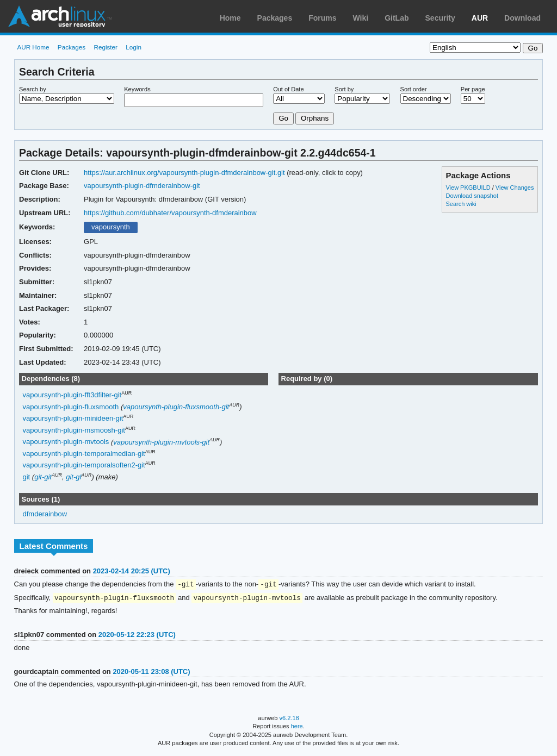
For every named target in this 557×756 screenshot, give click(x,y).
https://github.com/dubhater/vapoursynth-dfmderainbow (170, 213)
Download (522, 18)
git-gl (73, 477)
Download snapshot (472, 196)
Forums (322, 18)
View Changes (515, 188)
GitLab (397, 18)
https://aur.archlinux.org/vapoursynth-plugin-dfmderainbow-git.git (184, 173)
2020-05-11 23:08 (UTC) (151, 673)
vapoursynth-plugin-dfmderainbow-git (142, 186)
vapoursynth (111, 227)
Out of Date (288, 89)
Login (134, 47)
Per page (473, 89)
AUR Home (33, 47)
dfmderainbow (45, 514)
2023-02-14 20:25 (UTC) (132, 571)
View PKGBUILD (469, 188)
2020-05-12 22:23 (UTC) (137, 636)
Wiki (361, 18)
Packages (275, 18)
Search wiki (461, 204)
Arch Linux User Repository (60, 16)
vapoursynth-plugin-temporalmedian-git (84, 454)
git (27, 477)
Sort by (344, 89)
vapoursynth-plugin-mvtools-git (161, 442)
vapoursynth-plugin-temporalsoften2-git (84, 466)
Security (440, 18)
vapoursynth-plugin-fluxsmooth (71, 407)
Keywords (137, 89)
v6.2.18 (289, 719)
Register (106, 47)
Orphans (315, 118)
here (297, 727)
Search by (33, 89)
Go (283, 118)
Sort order (414, 89)
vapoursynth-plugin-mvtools (66, 442)
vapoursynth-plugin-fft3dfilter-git (72, 395)
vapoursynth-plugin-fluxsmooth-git (176, 407)
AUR (480, 18)
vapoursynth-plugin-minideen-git (73, 419)
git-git (43, 477)
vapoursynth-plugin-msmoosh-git (74, 430)
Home (230, 18)
